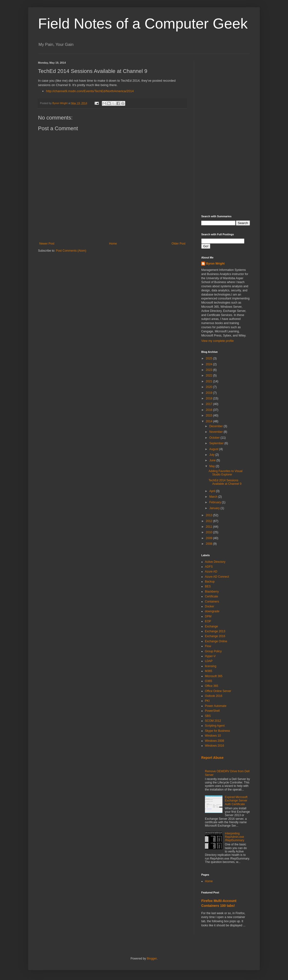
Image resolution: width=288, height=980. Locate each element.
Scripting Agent (215, 726)
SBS (208, 716)
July (212, 455)
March (214, 497)
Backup (210, 582)
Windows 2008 (215, 741)
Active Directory (215, 562)
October (215, 438)
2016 (210, 410)
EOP (208, 621)
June (213, 460)
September (217, 443)
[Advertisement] (226, 134)
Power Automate (216, 706)
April (213, 491)
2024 (210, 364)
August (214, 449)
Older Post (178, 244)
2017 (210, 404)
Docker (210, 606)
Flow (208, 646)
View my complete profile (217, 341)
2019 (210, 393)
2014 (210, 421)
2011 (210, 527)
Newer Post (47, 244)
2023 (210, 370)
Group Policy (213, 651)
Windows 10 (213, 736)
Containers (212, 602)
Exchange (211, 626)
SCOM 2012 (213, 721)
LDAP (209, 661)
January (215, 508)
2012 (210, 521)
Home (113, 244)
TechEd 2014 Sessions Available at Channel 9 (225, 482)
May (212, 466)
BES (208, 586)
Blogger (152, 959)
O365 (208, 681)
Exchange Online (216, 641)
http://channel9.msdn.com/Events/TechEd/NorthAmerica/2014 (90, 91)
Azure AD (211, 572)
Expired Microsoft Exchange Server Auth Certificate (236, 801)
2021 (210, 381)
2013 (210, 515)
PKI (207, 701)
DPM (208, 616)
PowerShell (212, 711)
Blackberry (212, 592)
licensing (211, 666)
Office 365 (211, 686)
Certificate (211, 596)
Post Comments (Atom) (71, 251)
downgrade (212, 611)
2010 (210, 532)
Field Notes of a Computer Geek (143, 24)
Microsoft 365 (214, 676)
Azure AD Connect (217, 577)
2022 (210, 376)
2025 (210, 358)
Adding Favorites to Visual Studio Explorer (226, 473)
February (216, 502)
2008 (210, 544)
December (216, 426)
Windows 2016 (215, 746)
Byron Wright (215, 264)
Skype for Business (217, 731)
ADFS (209, 567)
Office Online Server (218, 691)
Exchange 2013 (215, 631)
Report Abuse (212, 758)
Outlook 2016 (214, 696)
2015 (210, 416)
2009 (210, 538)
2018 (210, 398)
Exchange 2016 (215, 636)
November (216, 432)
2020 (210, 387)
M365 (209, 671)
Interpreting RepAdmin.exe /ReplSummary (235, 837)
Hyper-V (210, 656)
